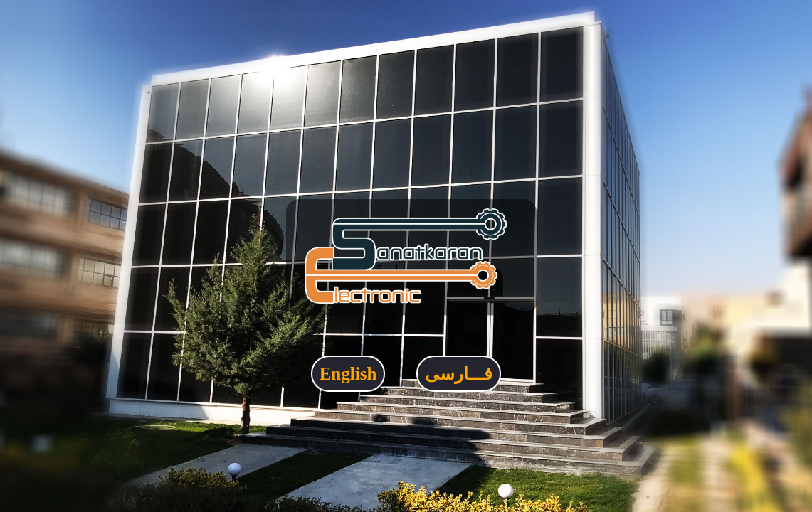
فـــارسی (459, 374)
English (348, 374)
